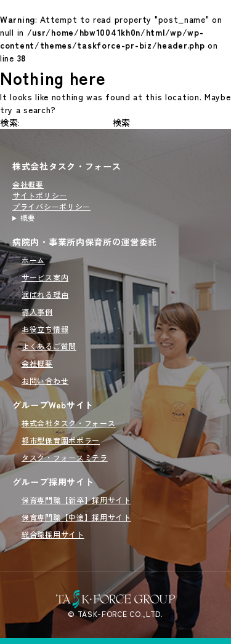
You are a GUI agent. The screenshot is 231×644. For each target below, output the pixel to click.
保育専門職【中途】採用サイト (76, 517)
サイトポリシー (40, 195)
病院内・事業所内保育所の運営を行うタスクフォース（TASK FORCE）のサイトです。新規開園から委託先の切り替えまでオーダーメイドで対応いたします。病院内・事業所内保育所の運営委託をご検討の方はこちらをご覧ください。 (67, 218)
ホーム (33, 260)
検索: (10, 122)
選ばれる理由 (45, 294)
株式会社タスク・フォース (67, 166)
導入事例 (37, 312)
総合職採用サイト (53, 534)
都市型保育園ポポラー (61, 440)
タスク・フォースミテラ (65, 457)
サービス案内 (45, 277)
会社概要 (28, 184)
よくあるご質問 (49, 346)
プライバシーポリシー (51, 206)
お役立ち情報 (45, 329)
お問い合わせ (45, 380)
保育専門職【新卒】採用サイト (76, 500)
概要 (28, 217)
